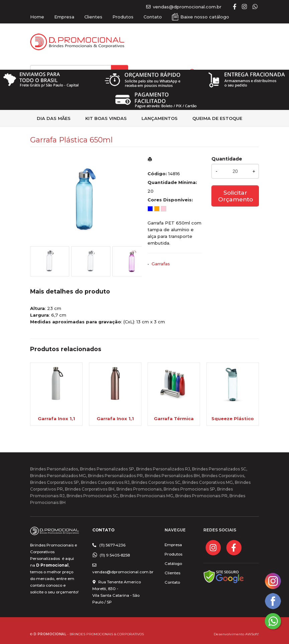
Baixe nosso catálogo (205, 17)
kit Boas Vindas (106, 118)
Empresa (64, 17)
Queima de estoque (217, 118)
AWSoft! (252, 634)
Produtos (123, 17)
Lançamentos (160, 118)
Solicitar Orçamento (235, 196)
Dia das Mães (54, 118)
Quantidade (227, 159)
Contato (153, 17)
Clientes (93, 17)
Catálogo (173, 564)
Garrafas (161, 264)
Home (37, 17)
